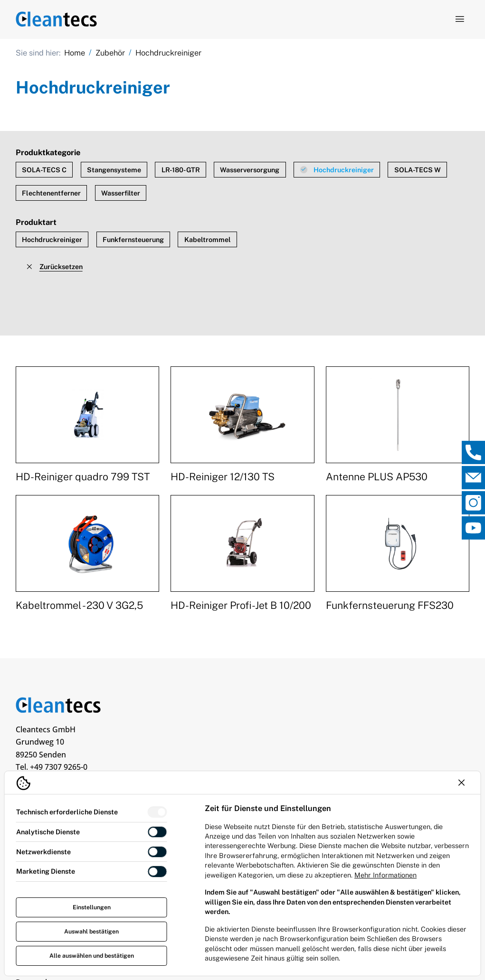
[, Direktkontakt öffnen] (473, 452)
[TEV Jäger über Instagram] (115, 766)
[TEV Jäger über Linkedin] (26, 766)
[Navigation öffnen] (460, 19)
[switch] (157, 812)
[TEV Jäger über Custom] (55, 766)
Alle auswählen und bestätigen (92, 956)
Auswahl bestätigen (91, 931)
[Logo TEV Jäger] (57, 19)
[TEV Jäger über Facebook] (85, 766)
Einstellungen (92, 907)
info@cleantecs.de (76, 738)
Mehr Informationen (385, 875)
